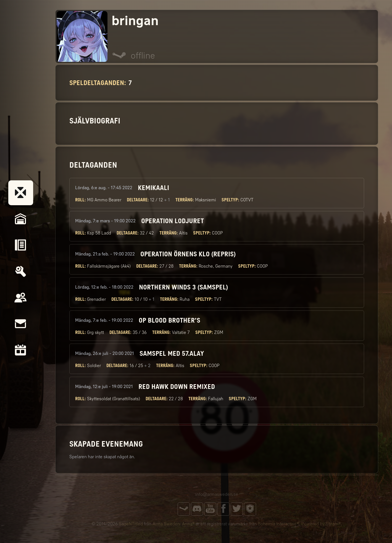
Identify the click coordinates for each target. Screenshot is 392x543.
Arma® (188, 524)
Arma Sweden (166, 524)
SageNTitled (131, 524)
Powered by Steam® (321, 524)
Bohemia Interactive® (278, 524)
